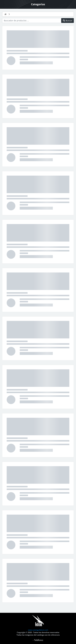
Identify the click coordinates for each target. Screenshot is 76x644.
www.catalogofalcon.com (38, 630)
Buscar (68, 20)
